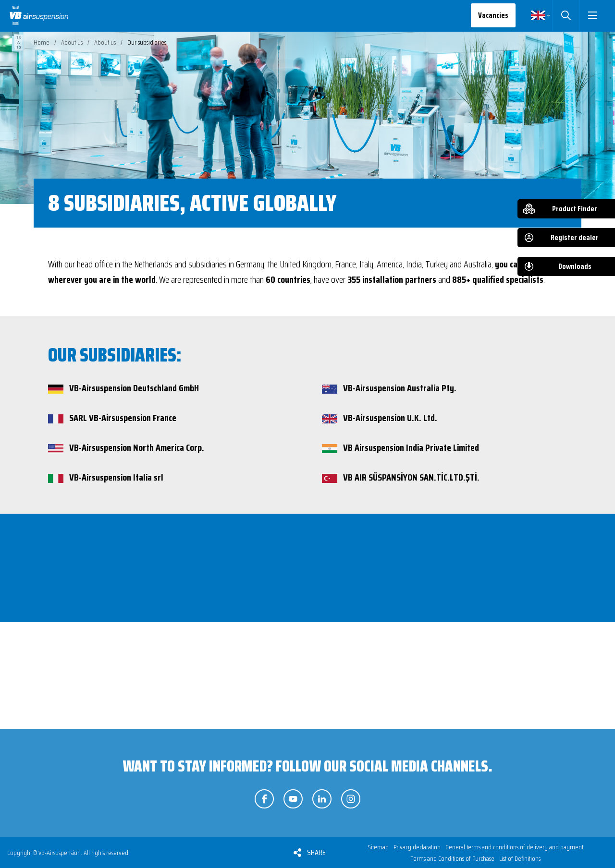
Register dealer (575, 237)
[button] (592, 15)
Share (316, 852)
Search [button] (566, 15)
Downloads (575, 266)
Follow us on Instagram (351, 799)
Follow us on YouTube (293, 799)
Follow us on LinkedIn (322, 799)
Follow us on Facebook (264, 799)
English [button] (538, 15)
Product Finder (575, 209)
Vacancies (493, 15)
